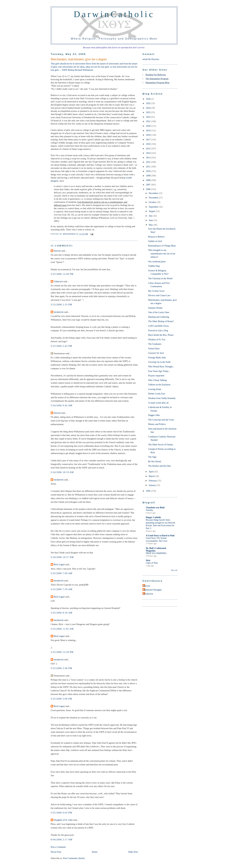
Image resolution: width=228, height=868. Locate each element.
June (151, 220)
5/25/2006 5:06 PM (61, 699)
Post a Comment (58, 847)
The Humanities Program (157, 79)
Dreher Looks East (157, 394)
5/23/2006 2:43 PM (61, 346)
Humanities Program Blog (157, 83)
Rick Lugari (59, 564)
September (154, 207)
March (152, 476)
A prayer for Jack (156, 353)
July (151, 216)
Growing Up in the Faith (159, 362)
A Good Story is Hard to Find (160, 535)
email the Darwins (151, 59)
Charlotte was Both (155, 507)
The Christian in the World (160, 278)
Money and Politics (157, 424)
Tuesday (149, 510)
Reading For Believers (156, 75)
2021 (149, 121)
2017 (149, 140)
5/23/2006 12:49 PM (62, 274)
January (152, 485)
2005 (149, 491)
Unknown (58, 281)
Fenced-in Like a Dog (158, 330)
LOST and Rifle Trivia (158, 326)
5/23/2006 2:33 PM (61, 305)
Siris (148, 560)
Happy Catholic (154, 517)
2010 (149, 171)
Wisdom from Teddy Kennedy (162, 398)
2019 (149, 131)
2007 (149, 185)
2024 (149, 108)
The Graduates (155, 344)
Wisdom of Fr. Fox (157, 339)
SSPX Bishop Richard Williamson (78, 70)
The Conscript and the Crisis (161, 420)
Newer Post (56, 852)
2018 (149, 135)
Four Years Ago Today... (159, 371)
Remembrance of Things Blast (162, 246)
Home (95, 852)
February (153, 481)
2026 (149, 99)
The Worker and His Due (160, 466)
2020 (149, 126)
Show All (174, 570)
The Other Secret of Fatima (161, 445)
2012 (149, 162)
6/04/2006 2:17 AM (62, 840)
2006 (149, 189)
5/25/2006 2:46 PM (61, 668)
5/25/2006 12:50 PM (62, 652)
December (154, 193)
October (153, 202)
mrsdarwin (59, 312)
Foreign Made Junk (157, 358)
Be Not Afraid (155, 461)
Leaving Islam (155, 389)
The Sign (152, 457)
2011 (149, 167)
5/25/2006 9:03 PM (61, 813)
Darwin (57, 251)
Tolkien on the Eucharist (159, 385)
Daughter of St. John (63, 820)
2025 (149, 103)
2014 (149, 153)
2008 (149, 180)
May (151, 225)
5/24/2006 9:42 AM (62, 405)
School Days (154, 348)
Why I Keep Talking (157, 380)
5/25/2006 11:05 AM (62, 629)
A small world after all (158, 403)
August (152, 211)
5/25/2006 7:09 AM (62, 573)
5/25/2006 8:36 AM (62, 613)
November (154, 198)
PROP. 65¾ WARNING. (156, 553)
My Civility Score (156, 291)
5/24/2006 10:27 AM (62, 557)
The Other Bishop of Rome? (161, 321)
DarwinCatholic (114, 14)
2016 (149, 144)
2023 (149, 112)
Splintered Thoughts (152, 590)
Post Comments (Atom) (74, 858)
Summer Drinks (155, 308)
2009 (149, 176)
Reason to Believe (156, 237)
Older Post (133, 852)
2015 (149, 149)
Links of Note (152, 563)
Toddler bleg (154, 266)
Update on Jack (155, 241)
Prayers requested (156, 376)
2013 (149, 158)
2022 (149, 117)
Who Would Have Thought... (161, 367)
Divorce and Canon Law (159, 295)
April (151, 472)
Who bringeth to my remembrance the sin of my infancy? (162, 254)
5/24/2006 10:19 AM (62, 472)
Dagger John (154, 415)
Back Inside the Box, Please (161, 335)
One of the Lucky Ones (159, 312)
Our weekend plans (157, 261)
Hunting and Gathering (159, 317)
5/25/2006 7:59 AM (62, 589)
